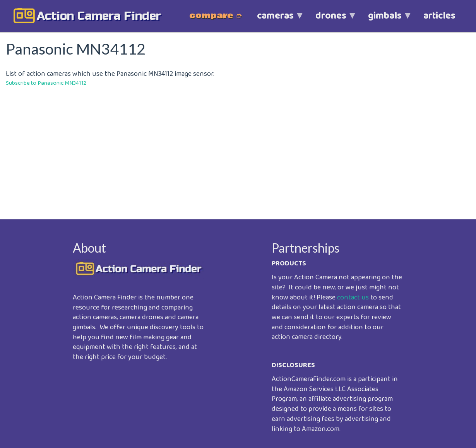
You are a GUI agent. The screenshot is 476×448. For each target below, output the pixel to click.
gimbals (385, 20)
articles (439, 16)
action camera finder (99, 16)
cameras (275, 20)
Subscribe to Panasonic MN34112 (46, 83)
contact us (353, 298)
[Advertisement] (238, 147)
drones (331, 20)
